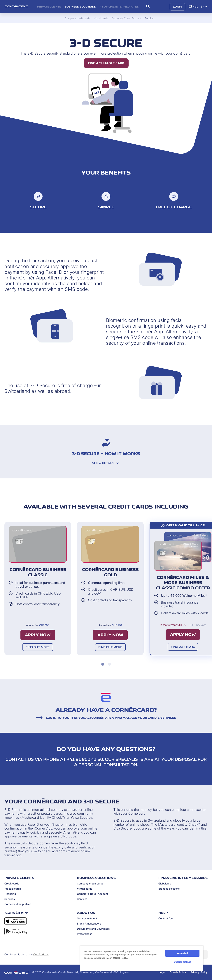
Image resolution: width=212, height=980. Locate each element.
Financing (10, 894)
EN (204, 7)
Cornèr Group (41, 954)
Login (177, 7)
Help (193, 6)
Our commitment (87, 918)
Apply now (38, 635)
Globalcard (165, 883)
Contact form (166, 918)
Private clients (49, 7)
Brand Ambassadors (89, 924)
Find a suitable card (106, 63)
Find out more (38, 647)
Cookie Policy (178, 972)
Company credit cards (90, 883)
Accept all (182, 953)
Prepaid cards (13, 889)
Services (10, 899)
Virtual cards (85, 889)
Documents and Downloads (93, 929)
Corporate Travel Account (92, 894)
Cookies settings (183, 962)
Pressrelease (85, 934)
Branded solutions (169, 889)
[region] (142, 958)
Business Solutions (80, 7)
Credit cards (12, 883)
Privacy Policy (199, 972)
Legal (162, 972)
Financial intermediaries (119, 7)
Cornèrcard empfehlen (18, 904)
